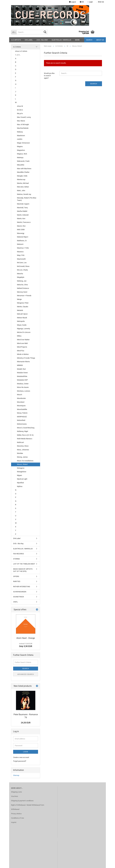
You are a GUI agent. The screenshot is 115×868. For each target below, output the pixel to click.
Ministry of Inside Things (26, 358)
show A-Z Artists (21, 51)
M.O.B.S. (20, 110)
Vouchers (15, 796)
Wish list (100, 2)
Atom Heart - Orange (26, 638)
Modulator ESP (22, 380)
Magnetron (21, 150)
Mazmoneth (21, 259)
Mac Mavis (21, 121)
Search (89, 40)
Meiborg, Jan (22, 281)
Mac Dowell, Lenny (24, 117)
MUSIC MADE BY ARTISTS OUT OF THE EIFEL (23, 570)
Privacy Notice (16, 814)
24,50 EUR (26, 723)
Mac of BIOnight (23, 125)
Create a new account (21, 757)
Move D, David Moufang (26, 428)
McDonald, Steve (23, 266)
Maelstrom (21, 136)
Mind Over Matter (23, 340)
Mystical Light (22, 479)
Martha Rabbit (22, 211)
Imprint (14, 822)
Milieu (19, 336)
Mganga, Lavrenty (23, 329)
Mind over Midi (22, 343)
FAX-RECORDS (19, 554)
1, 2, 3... (18, 55)
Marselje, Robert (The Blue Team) (27, 199)
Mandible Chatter (23, 172)
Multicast (20, 442)
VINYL (15, 602)
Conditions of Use (18, 818)
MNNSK (20, 365)
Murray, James (22, 457)
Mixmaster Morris (23, 362)
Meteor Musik (22, 318)
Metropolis (21, 321)
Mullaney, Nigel (22, 431)
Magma (20, 146)
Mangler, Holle (22, 176)
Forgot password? (20, 761)
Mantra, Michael (23, 183)
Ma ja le (20, 113)
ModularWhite (22, 376)
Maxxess (20, 252)
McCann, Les (22, 263)
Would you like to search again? (49, 76)
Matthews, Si (22, 241)
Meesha (20, 274)
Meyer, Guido (22, 325)
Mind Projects (22, 347)
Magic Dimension (23, 143)
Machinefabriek (23, 128)
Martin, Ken (21, 219)
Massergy (21, 233)
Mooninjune (21, 406)
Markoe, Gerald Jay (24, 194)
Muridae (20, 453)
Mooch (20, 395)
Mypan (19, 475)
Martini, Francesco (24, 222)
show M (20, 106)
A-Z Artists (16, 40)
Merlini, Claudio (23, 307)
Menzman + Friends (24, 296)
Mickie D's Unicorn (24, 332)
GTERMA (16, 559)
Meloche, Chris (22, 285)
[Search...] (14, 32)
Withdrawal (15, 809)
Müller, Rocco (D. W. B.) (25, 435)
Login (26, 752)
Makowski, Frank (23, 161)
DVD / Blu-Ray (42, 40)
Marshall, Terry (22, 208)
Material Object (23, 237)
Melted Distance (23, 288)
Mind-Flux (21, 351)
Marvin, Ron (21, 226)
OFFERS (16, 576)
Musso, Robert (22, 464)
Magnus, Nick (22, 154)
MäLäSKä (21, 165)
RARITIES (17, 581)
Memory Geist (22, 292)
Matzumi (20, 244)
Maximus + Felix (23, 248)
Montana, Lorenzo (24, 391)
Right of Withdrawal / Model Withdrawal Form (28, 805)
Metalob (20, 310)
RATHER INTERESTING (22, 587)
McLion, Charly (22, 270)
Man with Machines (24, 169)
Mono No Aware (23, 387)
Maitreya (20, 158)
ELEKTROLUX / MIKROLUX (61, 40)
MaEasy (20, 132)
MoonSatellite (22, 409)
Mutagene (21, 468)
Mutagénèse (22, 472)
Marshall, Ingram (23, 204)
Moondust (21, 402)
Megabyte (21, 277)
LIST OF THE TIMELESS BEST (24, 564)
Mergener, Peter (23, 303)
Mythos (20, 486)
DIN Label (29, 40)
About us (100, 40)
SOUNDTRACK (19, 597)
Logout (73, 2)
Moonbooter (21, 398)
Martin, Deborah (23, 215)
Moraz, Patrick (22, 413)
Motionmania (22, 424)
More (77, 40)
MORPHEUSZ (22, 417)
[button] (82, 2)
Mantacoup (21, 179)
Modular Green (22, 373)
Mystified (20, 483)
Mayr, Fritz (21, 255)
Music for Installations (25, 461)
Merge (19, 299)
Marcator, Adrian (23, 187)
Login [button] (90, 2)
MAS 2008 (21, 230)
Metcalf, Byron (22, 314)
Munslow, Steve (23, 446)
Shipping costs (17, 792)
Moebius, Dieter (23, 384)
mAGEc (20, 139)
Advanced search (26, 674)
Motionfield (21, 420)
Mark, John (21, 191)
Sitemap (16, 775)
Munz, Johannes (23, 450)
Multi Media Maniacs (25, 439)
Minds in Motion (23, 354)
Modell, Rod (21, 369)
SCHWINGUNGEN (20, 592)
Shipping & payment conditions (22, 801)
